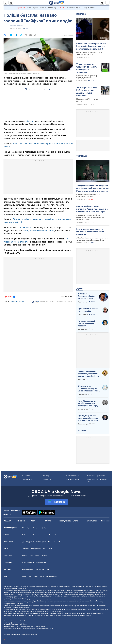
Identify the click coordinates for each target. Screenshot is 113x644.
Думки (80, 289)
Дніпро (45, 528)
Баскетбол (32, 535)
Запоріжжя (37, 528)
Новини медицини (28, 569)
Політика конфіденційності (96, 476)
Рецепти (25, 556)
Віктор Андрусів (83, 409)
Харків (29, 528)
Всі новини (105, 521)
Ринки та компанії (28, 563)
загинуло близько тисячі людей (39, 230)
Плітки (30, 576)
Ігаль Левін (82, 379)
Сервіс (50, 549)
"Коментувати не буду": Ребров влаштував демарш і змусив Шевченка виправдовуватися (87, 92)
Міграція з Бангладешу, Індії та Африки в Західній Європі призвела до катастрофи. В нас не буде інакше (87, 296)
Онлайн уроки (41, 542)
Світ (33, 521)
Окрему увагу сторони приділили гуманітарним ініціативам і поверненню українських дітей (91, 217)
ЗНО (54, 542)
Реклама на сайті (28, 479)
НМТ (59, 542)
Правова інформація (72, 476)
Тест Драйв (26, 549)
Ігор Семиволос (83, 329)
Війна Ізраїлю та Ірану (48, 8)
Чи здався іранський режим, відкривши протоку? (87, 323)
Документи (47, 479)
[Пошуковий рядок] (107, 3)
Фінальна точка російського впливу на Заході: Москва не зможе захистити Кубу (89, 389)
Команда (46, 476)
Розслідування (65, 521)
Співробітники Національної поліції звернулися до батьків (89, 53)
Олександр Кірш (83, 424)
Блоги (75, 521)
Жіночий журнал (52, 576)
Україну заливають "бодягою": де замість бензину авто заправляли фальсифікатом (87, 68)
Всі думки (82, 431)
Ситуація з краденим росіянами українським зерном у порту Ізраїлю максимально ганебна (88, 374)
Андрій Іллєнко (83, 302)
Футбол (24, 535)
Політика (21, 521)
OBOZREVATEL (26, 228)
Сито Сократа (82, 394)
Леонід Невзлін (83, 314)
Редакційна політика (17, 302)
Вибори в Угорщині (89, 8)
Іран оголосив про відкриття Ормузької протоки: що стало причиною (90, 232)
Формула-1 (53, 535)
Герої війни (21, 8)
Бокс (45, 535)
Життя (48, 521)
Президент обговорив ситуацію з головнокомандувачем (88, 196)
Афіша (24, 576)
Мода (42, 576)
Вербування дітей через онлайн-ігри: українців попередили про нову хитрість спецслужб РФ (91, 46)
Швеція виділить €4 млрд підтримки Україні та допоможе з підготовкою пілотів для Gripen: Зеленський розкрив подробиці (92, 209)
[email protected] (29, 629)
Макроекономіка (42, 563)
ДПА (49, 542)
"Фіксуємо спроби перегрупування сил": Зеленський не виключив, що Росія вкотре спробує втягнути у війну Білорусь (92, 188)
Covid (48, 569)
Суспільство (92, 521)
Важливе (81, 14)
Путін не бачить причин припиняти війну (88, 310)
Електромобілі (36, 549)
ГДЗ (23, 542)
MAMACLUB (40, 569)
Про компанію (27, 476)
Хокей (40, 535)
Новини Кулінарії (41, 556)
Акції (45, 549)
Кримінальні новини (17, 26)
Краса (36, 576)
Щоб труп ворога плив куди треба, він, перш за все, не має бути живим (88, 418)
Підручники (30, 542)
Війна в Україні (32, 8)
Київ (23, 528)
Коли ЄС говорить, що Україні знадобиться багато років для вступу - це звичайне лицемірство (89, 403)
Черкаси (52, 528)
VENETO (61, 8)
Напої (31, 556)
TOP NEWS (82, 156)
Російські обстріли (73, 8)
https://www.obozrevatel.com (76, 586)
